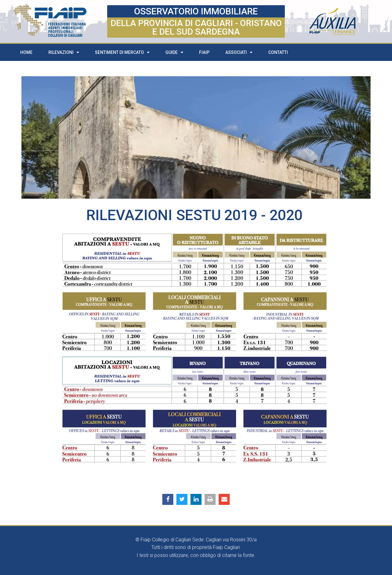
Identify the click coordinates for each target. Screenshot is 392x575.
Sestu (199, 215)
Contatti (278, 52)
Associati (239, 52)
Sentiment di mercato (122, 52)
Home (26, 52)
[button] (168, 499)
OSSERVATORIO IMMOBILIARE (196, 11)
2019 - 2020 (263, 215)
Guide (174, 52)
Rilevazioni (64, 52)
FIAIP (204, 52)
